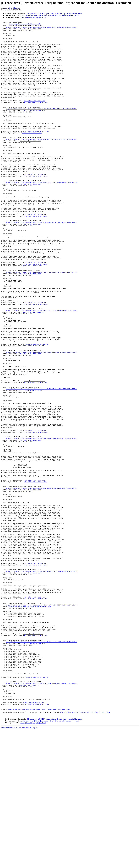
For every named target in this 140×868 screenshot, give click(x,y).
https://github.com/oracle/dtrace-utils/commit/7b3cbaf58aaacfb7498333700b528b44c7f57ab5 (42, 766)
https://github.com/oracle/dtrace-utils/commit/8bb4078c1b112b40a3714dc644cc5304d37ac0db (42, 418)
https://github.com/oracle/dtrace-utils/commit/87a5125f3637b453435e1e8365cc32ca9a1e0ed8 (42, 368)
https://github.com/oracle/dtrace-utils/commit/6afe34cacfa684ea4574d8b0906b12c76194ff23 (42, 322)
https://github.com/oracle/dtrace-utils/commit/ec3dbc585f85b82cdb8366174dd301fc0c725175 (42, 462)
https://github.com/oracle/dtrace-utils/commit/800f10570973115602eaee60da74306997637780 (42, 215)
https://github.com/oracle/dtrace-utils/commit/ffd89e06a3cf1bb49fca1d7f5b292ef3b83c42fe (42, 126)
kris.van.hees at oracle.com (35, 119)
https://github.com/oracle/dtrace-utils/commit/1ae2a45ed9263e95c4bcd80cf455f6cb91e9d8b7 (42, 522)
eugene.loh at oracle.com (32, 155)
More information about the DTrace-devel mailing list (19, 866)
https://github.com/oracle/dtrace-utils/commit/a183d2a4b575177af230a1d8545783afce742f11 (42, 681)
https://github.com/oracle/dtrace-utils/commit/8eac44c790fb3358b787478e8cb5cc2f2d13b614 (42, 722)
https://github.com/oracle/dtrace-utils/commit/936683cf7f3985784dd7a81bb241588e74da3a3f (42, 163)
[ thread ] (28, 17)
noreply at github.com (13, 8)
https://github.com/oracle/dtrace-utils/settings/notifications (85, 850)
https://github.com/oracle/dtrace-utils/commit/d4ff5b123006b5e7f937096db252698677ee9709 (42, 263)
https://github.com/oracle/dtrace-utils (25, 25)
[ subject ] (35, 17)
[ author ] (42, 17)
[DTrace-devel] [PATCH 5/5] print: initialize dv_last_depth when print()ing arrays (54, 13)
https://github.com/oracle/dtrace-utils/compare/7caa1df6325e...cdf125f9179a (39, 847)
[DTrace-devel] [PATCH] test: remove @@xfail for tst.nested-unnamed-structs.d (51, 15)
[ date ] (23, 17)
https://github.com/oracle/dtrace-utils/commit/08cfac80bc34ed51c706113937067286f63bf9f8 (42, 582)
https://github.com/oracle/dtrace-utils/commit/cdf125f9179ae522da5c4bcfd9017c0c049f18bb (42, 816)
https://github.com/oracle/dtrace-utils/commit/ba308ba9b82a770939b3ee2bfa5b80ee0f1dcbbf (42, 28)
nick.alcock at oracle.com (30, 30)
